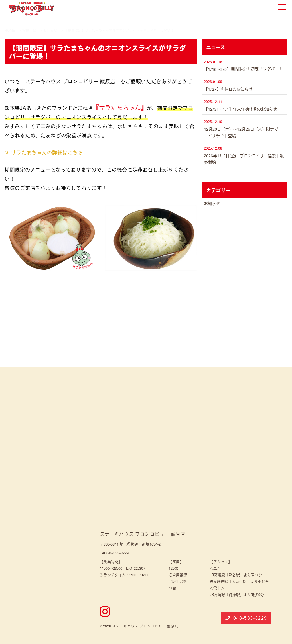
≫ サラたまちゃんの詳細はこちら (44, 152)
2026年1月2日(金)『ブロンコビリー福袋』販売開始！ (244, 159)
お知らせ (212, 203)
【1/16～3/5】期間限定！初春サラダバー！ (243, 69)
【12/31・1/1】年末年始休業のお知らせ (240, 109)
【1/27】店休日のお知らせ (228, 89)
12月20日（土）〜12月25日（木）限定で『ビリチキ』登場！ (241, 132)
